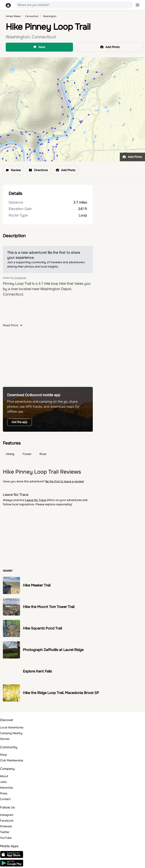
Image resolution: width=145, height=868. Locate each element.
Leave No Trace (36, 500)
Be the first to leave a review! (65, 481)
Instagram (7, 815)
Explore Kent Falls (37, 671)
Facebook (7, 821)
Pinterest (6, 826)
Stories (5, 739)
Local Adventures (12, 727)
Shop (3, 755)
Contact (5, 799)
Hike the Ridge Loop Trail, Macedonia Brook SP (61, 693)
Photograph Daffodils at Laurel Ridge (53, 650)
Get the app (19, 422)
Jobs (3, 782)
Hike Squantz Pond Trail (42, 628)
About (4, 776)
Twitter (5, 832)
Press (4, 793)
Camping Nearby (11, 733)
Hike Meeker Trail (37, 585)
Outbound (20, 278)
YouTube (6, 838)
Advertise (6, 788)
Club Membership (12, 760)
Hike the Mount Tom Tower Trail (49, 607)
